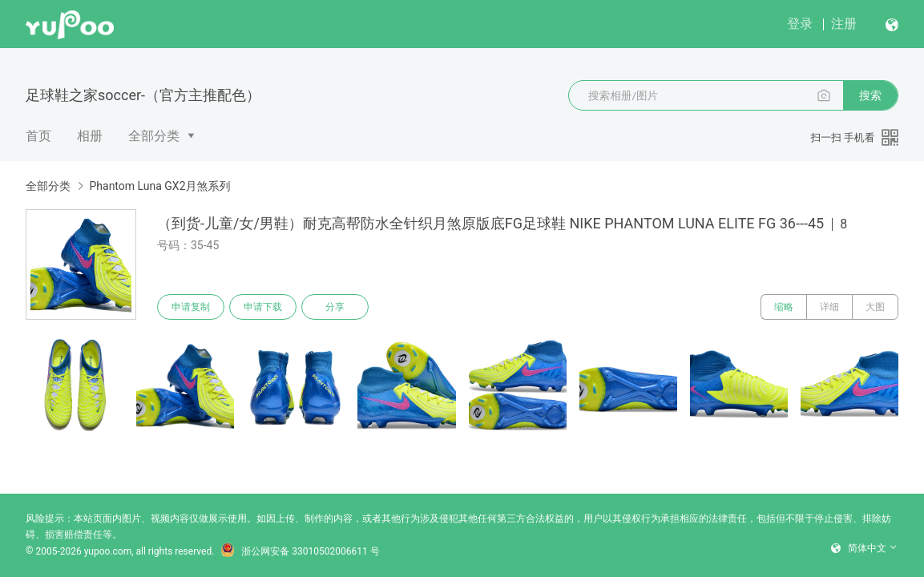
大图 (875, 307)
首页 (38, 136)
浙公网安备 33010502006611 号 (300, 551)
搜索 (870, 95)
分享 (335, 307)
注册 (844, 24)
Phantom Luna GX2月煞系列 (159, 186)
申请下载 (263, 307)
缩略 (784, 307)
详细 (829, 307)
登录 (800, 24)
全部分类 (154, 136)
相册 (90, 136)
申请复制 (191, 307)
